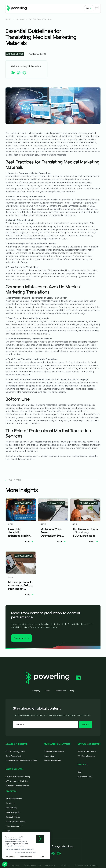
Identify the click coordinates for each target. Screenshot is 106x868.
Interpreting (49, 756)
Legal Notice (50, 865)
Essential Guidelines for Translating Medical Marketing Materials (35, 19)
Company (36, 691)
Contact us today (14, 456)
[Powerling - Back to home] (17, 8)
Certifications (60, 691)
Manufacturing (11, 808)
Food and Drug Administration (33, 206)
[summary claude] (13, 73)
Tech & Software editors (15, 822)
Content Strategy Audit (15, 751)
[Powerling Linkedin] (78, 678)
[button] (89, 8)
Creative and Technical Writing (18, 777)
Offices (48, 691)
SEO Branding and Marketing (17, 781)
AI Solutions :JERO (85, 777)
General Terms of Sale (32, 865)
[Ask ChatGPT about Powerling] (59, 854)
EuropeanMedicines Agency (75, 206)
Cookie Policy (65, 865)
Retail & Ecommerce (14, 799)
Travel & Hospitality (13, 812)
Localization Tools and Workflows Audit (21, 761)
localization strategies (16, 232)
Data (79, 772)
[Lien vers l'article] (21, 522)
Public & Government (14, 826)
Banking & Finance (13, 817)
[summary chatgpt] (24, 73)
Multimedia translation (53, 761)
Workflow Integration (86, 756)
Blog (8, 19)
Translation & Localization (54, 751)
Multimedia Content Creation (17, 786)
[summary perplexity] (19, 73)
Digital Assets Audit (13, 756)
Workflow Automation (87, 751)
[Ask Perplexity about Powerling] (53, 854)
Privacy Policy (14, 865)
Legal (8, 831)
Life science (10, 803)
